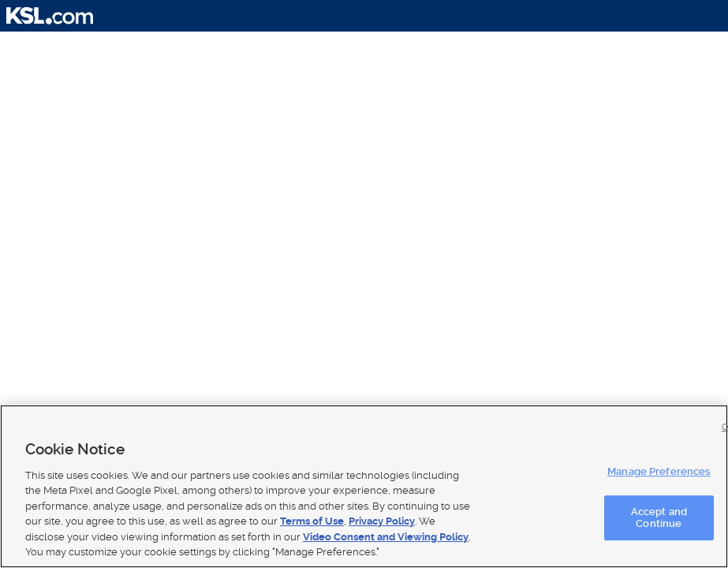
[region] (364, 486)
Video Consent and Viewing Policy (386, 537)
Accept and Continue (659, 518)
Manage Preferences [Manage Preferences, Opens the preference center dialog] (659, 471)
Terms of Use (312, 521)
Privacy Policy (382, 521)
